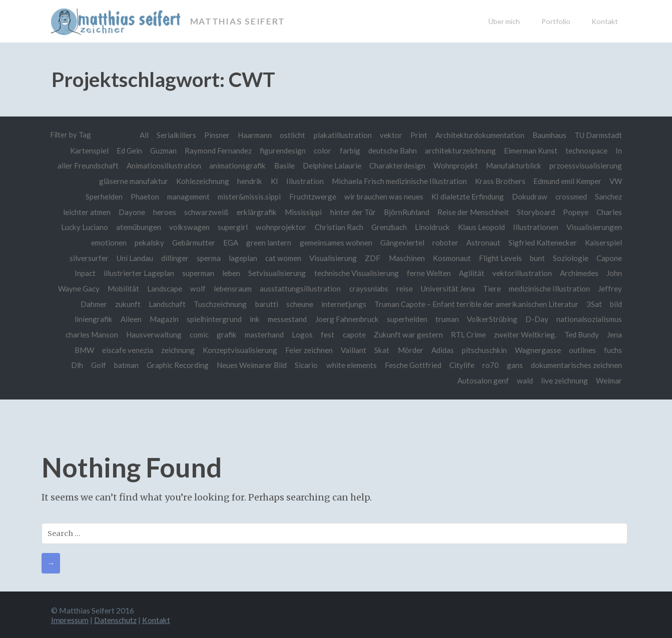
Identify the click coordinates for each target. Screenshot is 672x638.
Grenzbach (388, 227)
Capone (609, 257)
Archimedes (579, 272)
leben (229, 272)
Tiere (490, 288)
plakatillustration (338, 135)
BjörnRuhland (406, 211)
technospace (586, 150)
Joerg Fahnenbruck (344, 318)
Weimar (608, 380)
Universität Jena (446, 288)
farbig (347, 150)
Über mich (504, 21)
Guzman (158, 150)
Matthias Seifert (239, 21)
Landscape (160, 288)
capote (351, 334)
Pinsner (210, 135)
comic (193, 334)
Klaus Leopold (481, 227)
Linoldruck (431, 227)
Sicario (303, 364)
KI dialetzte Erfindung (466, 196)
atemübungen (136, 227)
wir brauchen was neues (381, 196)
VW (615, 181)
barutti (263, 303)
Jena (614, 334)
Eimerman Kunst (529, 150)
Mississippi (302, 211)
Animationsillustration (161, 165)
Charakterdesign (396, 165)
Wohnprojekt (455, 165)
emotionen (102, 242)
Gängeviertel (400, 242)
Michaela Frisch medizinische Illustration (394, 181)
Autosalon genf (481, 380)
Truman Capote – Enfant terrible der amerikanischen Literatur (475, 303)
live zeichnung (563, 380)
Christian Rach (338, 227)
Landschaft (163, 303)
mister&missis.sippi (245, 196)
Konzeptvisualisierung (238, 349)
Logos (299, 334)
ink (251, 318)
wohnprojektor (279, 227)
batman (120, 364)
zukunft (123, 303)
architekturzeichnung (457, 150)
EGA (227, 242)
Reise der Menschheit (473, 211)
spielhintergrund (210, 318)
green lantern (265, 242)
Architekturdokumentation (476, 135)
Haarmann (249, 135)
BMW (81, 349)
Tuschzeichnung (216, 303)
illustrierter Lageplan (135, 272)
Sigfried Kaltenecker (542, 242)
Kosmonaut (450, 257)
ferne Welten (427, 272)
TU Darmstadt (597, 135)
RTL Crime (466, 334)
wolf (193, 288)
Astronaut (482, 242)
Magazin (160, 318)
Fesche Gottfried (411, 364)
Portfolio (556, 21)
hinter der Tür (352, 211)
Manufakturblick (514, 165)
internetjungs (341, 303)
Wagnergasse (537, 349)
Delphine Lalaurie (330, 165)
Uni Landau (129, 257)
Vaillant (352, 349)
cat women (280, 257)
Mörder (409, 349)
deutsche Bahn (389, 150)
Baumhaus (547, 135)
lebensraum (229, 288)
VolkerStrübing (491, 318)
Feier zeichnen (307, 349)
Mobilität (118, 288)
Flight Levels (500, 257)
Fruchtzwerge (310, 196)
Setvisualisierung (274, 272)
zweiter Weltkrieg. (524, 334)
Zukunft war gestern (405, 334)
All (137, 135)
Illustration (298, 181)
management (182, 196)
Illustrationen (536, 227)
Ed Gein (123, 150)
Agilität (470, 272)
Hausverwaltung (147, 334)
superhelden (404, 318)
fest (324, 334)
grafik (222, 334)
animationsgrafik (235, 165)
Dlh (70, 364)
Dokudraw (528, 196)
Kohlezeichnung (195, 181)
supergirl (231, 227)
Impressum (70, 619)
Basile (283, 165)
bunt (537, 257)
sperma (204, 257)
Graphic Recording (172, 364)
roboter (444, 242)
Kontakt (605, 21)
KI (268, 181)
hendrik (243, 181)
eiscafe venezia (125, 349)
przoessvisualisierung (586, 165)
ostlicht (287, 135)
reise (402, 288)
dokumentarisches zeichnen (576, 364)
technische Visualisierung (354, 272)
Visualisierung (330, 257)
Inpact (81, 272)
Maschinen (404, 257)
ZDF (370, 257)
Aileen (126, 318)
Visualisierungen (594, 227)
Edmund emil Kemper (565, 181)
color (319, 150)
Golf (92, 364)
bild (616, 303)
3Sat (594, 303)
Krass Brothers (495, 181)
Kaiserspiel (603, 242)
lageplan (239, 257)
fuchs (613, 349)
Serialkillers (170, 135)
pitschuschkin (483, 349)
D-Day (536, 318)
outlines (582, 349)
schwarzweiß (204, 211)
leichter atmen (84, 211)
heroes (163, 211)
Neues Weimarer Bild (248, 364)
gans (514, 364)
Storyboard (535, 211)
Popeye (576, 211)
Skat (380, 349)
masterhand (260, 334)
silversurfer (83, 257)
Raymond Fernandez (214, 150)
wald (523, 380)
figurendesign (279, 150)
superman (195, 272)
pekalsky (144, 242)
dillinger (169, 257)
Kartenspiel (83, 150)
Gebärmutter (189, 242)
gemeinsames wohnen (333, 242)
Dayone (129, 211)
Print (414, 135)
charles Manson (85, 334)
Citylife (460, 364)
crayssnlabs (366, 288)
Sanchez (608, 196)
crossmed (571, 196)
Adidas (441, 349)
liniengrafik (89, 318)
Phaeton (137, 196)
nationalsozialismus (589, 318)
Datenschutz (116, 619)
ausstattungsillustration (297, 288)
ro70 (489, 364)
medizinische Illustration (549, 288)
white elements (349, 364)
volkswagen (187, 227)
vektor (386, 135)
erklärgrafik (255, 211)
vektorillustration (521, 272)
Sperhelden (97, 196)
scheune (296, 303)
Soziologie (571, 257)
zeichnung (175, 349)
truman (445, 318)
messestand (284, 318)
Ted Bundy (581, 334)
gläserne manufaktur (125, 181)
